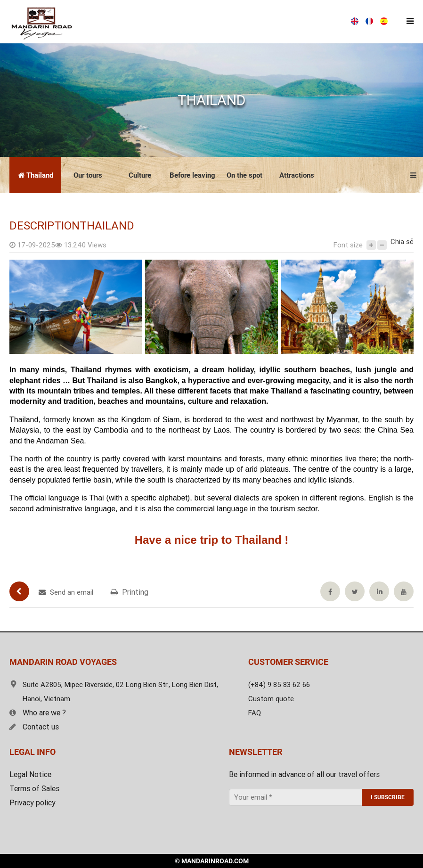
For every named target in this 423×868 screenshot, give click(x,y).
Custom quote (271, 699)
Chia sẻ (402, 242)
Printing (130, 592)
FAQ (255, 713)
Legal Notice (30, 774)
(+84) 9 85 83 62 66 (240, 22)
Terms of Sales (34, 789)
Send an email (66, 592)
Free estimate (322, 22)
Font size (348, 245)
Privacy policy (33, 803)
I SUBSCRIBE (388, 797)
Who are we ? (38, 713)
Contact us (34, 727)
